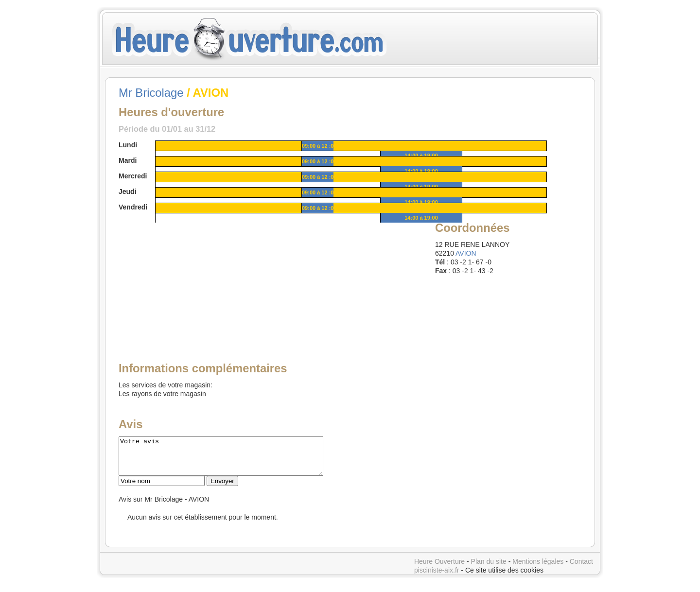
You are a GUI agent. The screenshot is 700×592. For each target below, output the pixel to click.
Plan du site (489, 569)
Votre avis (233, 460)
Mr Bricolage (151, 93)
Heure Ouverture (439, 569)
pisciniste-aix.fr (437, 577)
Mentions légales (538, 569)
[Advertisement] (193, 280)
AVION (466, 253)
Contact (581, 569)
